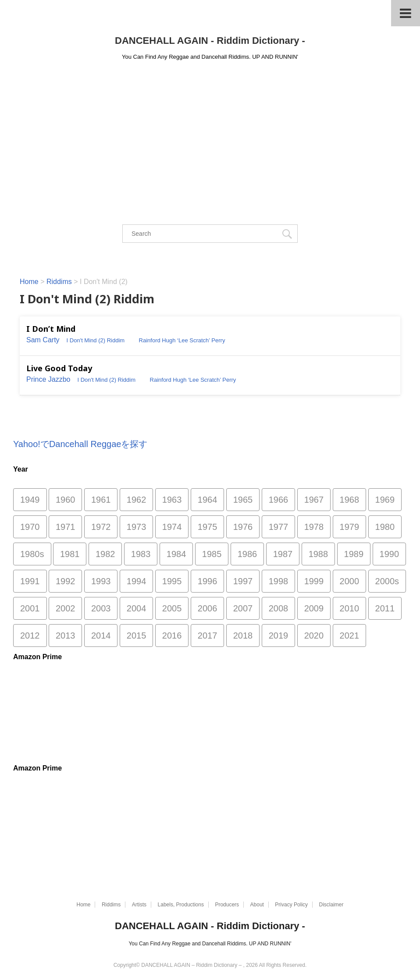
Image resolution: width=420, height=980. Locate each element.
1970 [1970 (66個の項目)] (30, 527)
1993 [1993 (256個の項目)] (101, 581)
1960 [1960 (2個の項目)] (66, 500)
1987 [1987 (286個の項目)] (283, 554)
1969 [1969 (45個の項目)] (385, 500)
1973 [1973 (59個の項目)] (137, 527)
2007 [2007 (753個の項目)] (243, 608)
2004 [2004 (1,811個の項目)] (137, 608)
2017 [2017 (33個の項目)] (208, 636)
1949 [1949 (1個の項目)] (30, 500)
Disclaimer (331, 905)
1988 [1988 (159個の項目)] (319, 554)
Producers (227, 905)
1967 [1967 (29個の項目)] (314, 500)
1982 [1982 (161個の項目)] (105, 554)
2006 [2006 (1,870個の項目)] (208, 608)
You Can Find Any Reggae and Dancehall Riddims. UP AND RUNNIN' (210, 944)
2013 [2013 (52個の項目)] (66, 636)
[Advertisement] (210, 132)
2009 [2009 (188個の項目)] (314, 608)
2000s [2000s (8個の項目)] (387, 581)
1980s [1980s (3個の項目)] (32, 554)
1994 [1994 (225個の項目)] (137, 581)
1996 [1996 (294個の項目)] (208, 581)
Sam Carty (43, 340)
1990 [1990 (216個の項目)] (390, 554)
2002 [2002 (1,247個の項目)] (66, 608)
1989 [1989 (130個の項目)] (354, 554)
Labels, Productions (181, 905)
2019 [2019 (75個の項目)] (279, 636)
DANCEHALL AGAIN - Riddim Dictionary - (210, 41)
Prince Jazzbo (48, 379)
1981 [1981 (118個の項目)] (70, 554)
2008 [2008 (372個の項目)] (279, 608)
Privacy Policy (291, 905)
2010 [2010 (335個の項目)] (350, 608)
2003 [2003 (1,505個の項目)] (101, 608)
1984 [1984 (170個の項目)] (176, 554)
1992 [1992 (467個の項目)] (66, 581)
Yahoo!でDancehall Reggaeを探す (80, 444)
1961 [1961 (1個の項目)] (101, 500)
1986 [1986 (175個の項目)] (247, 554)
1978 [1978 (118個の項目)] (314, 527)
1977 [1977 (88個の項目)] (279, 527)
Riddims (111, 905)
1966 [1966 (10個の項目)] (279, 500)
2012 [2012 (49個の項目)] (30, 636)
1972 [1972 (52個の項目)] (101, 527)
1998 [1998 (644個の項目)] (279, 581)
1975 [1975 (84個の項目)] (208, 527)
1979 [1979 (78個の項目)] (350, 527)
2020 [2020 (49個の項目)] (314, 636)
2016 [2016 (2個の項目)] (172, 636)
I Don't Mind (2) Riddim (96, 340)
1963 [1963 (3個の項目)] (172, 500)
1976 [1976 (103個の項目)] (243, 527)
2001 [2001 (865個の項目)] (30, 608)
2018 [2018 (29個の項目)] (243, 636)
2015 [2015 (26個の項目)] (137, 636)
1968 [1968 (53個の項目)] (350, 500)
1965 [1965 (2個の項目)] (243, 500)
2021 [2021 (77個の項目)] (350, 636)
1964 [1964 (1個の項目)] (208, 500)
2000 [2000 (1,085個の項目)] (350, 581)
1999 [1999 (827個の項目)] (314, 581)
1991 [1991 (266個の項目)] (30, 581)
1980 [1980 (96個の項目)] (385, 527)
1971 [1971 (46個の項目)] (66, 527)
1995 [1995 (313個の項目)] (172, 581)
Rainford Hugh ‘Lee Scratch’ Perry (182, 340)
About (257, 905)
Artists (139, 905)
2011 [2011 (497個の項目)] (385, 608)
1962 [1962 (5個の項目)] (137, 500)
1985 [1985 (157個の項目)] (212, 554)
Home (83, 905)
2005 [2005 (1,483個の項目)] (172, 608)
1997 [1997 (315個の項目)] (243, 581)
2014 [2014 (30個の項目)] (101, 636)
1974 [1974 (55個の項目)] (172, 527)
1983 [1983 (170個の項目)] (141, 554)
